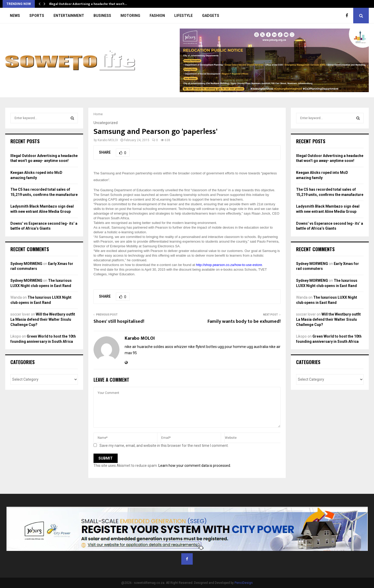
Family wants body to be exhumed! (244, 322)
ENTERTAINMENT (69, 16)
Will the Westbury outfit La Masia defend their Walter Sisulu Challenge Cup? (43, 319)
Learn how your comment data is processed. (195, 466)
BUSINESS (102, 16)
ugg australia (257, 347)
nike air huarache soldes (144, 347)
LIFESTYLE (183, 16)
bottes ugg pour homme (226, 347)
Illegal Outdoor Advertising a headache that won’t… (88, 4)
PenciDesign (244, 583)
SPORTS (37, 16)
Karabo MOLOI (108, 140)
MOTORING (130, 16)
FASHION (157, 16)
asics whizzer (176, 347)
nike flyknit (197, 347)
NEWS (15, 16)
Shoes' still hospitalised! (119, 322)
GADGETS (211, 16)
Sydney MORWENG (26, 264)
